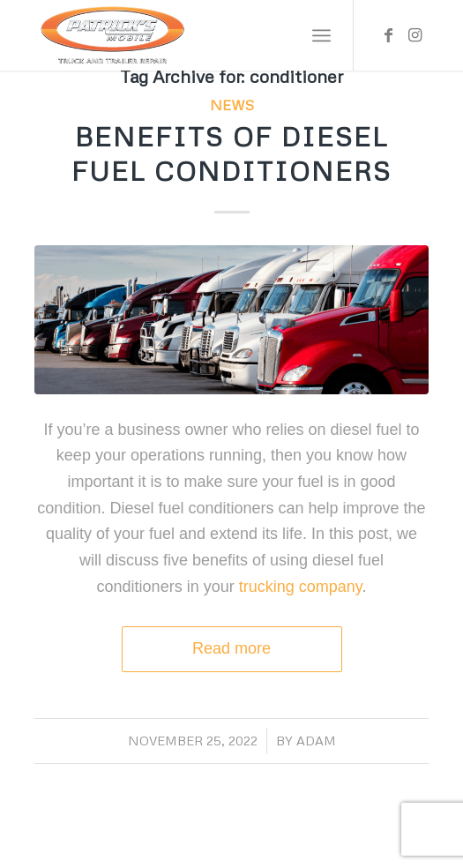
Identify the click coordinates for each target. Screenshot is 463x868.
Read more (231, 648)
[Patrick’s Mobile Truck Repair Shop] (192, 35)
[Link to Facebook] (389, 35)
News (232, 105)
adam (316, 740)
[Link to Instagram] (415, 35)
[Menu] (321, 35)
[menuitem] (321, 35)
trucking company (299, 587)
